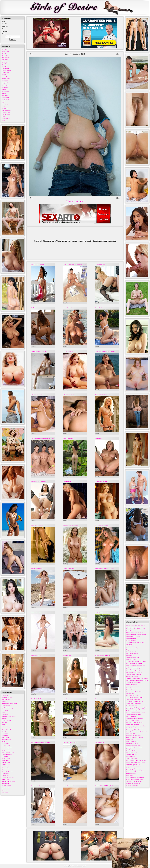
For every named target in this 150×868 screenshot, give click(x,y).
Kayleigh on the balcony (37, 264)
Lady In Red (129, 739)
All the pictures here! (75, 201)
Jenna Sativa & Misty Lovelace (134, 737)
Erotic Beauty (5, 69)
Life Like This (6, 774)
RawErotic (5, 101)
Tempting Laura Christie (101, 612)
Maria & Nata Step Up (132, 711)
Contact (4, 724)
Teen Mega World (6, 110)
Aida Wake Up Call (36, 655)
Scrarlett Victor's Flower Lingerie (135, 701)
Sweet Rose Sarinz (36, 786)
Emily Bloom (5, 67)
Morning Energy (6, 766)
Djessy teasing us (131, 756)
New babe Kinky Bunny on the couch (136, 661)
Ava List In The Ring (132, 652)
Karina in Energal (131, 694)
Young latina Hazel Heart (133, 657)
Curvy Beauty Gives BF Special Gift (136, 629)
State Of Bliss (5, 711)
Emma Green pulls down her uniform (136, 726)
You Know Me (6, 764)
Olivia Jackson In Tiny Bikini (134, 663)
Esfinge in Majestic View (133, 741)
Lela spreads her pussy (69, 395)
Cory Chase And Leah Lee (70, 612)
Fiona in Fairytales (131, 659)
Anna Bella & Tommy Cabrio (10, 703)
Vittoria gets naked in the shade (134, 633)
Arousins (4, 53)
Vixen (3, 116)
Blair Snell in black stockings (103, 395)
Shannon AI (98, 699)
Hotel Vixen (129, 775)
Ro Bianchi (34, 308)
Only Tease (5, 95)
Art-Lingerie (5, 55)
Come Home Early (100, 264)
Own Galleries (6, 24)
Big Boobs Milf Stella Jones (70, 525)
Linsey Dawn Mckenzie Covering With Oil (74, 264)
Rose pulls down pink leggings (134, 770)
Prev (32, 54)
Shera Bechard (67, 482)
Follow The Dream (7, 747)
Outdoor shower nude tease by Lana (136, 762)
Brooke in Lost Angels (132, 785)
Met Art (4, 84)
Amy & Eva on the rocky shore (134, 779)
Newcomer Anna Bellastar (133, 699)
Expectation (5, 793)
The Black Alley (6, 112)
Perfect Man (5, 791)
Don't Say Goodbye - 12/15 (75, 54)
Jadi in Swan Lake (68, 438)
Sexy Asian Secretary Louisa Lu (135, 667)
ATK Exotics (5, 57)
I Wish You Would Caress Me (134, 673)
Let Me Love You (6, 728)
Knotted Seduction (131, 751)
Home (4, 21)
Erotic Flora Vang (131, 734)
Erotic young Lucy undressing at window (137, 680)
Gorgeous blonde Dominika (133, 675)
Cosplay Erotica (6, 63)
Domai (4, 65)
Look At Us (5, 695)
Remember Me (6, 770)
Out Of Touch (5, 737)
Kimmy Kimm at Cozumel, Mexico (136, 713)
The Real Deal (99, 438)
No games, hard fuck (132, 755)
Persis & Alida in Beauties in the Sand (136, 760)
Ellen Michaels (67, 655)
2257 (85, 866)
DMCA (66, 866)
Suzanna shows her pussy (133, 690)
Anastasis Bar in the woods (133, 682)
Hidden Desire (6, 783)
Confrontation (5, 701)
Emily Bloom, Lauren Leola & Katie (136, 665)
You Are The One (6, 720)
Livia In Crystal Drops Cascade (134, 728)
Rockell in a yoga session (133, 768)
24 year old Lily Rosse (132, 705)
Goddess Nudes (6, 78)
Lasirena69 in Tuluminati (133, 686)
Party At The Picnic (36, 699)
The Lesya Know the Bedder (134, 669)
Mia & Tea (129, 644)
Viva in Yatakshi (130, 646)
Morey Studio (5, 86)
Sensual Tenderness (7, 705)
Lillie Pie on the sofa (132, 638)
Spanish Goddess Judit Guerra (39, 351)
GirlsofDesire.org (78, 866)
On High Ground (6, 785)
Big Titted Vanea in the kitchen (134, 722)
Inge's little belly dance (132, 654)
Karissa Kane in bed (131, 753)
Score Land (5, 105)
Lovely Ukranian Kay (69, 568)
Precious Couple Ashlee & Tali (134, 692)
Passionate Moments (7, 772)
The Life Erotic (6, 114)
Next (118, 54)
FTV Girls (4, 76)
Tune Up (4, 732)
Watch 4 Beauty (6, 118)
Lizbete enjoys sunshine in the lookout (136, 635)
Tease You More (6, 762)
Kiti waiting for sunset (132, 695)
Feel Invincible (6, 751)
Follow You (5, 734)
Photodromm (5, 97)
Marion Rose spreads (69, 786)
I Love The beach (68, 308)
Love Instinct (5, 749)
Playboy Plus (5, 99)
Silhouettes (5, 715)
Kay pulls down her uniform (134, 631)
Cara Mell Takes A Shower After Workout (137, 678)
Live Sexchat (5, 29)
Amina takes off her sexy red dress (135, 642)
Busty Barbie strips (68, 351)
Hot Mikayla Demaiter (101, 482)
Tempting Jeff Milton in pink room (135, 772)
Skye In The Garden (131, 684)
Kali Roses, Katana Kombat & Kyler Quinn (42, 438)
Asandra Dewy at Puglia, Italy (134, 781)
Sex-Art (4, 107)
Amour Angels (6, 51)
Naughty (34, 303)
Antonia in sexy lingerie (132, 720)
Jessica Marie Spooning (132, 724)
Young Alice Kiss (131, 749)
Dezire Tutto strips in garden (134, 745)
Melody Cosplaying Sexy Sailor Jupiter (137, 707)
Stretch (4, 713)
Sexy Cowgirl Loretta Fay (133, 783)
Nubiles (4, 93)
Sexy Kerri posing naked (101, 525)
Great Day (5, 741)
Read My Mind (130, 655)
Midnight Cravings (7, 697)
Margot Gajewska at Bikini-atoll (135, 718)
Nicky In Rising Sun (132, 758)
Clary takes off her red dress (134, 766)
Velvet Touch (5, 787)
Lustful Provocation (7, 755)
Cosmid (4, 61)
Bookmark (5, 34)
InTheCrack (5, 80)
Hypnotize (5, 718)
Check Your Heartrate (37, 612)
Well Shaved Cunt (100, 742)
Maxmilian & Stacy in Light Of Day (136, 709)
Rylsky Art (5, 103)
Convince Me (5, 768)
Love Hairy (5, 82)
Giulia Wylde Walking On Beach (135, 697)
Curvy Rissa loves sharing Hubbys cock (137, 732)
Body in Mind (5, 59)
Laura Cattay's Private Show (134, 730)
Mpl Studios (5, 88)
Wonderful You (6, 699)
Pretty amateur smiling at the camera (41, 742)
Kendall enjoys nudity (132, 648)
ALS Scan (4, 50)
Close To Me (5, 775)
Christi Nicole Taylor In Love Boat (135, 625)
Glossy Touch (98, 308)
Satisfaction (5, 756)
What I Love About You (8, 709)
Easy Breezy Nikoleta (37, 568)
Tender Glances (6, 760)
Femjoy (4, 74)
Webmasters (5, 31)
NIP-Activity (5, 91)
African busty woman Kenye (134, 703)
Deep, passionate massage (133, 650)
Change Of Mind (6, 730)
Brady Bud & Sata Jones (8, 781)
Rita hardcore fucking (37, 395)
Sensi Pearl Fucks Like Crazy (103, 655)
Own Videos (5, 26)
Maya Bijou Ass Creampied (38, 482)
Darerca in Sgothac (131, 716)
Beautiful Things (6, 739)
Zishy (3, 120)
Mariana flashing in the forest (134, 747)
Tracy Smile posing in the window (135, 777)
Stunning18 (5, 109)
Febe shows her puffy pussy (134, 735)
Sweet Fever (5, 735)
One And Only (6, 779)
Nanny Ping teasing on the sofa (134, 688)
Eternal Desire (6, 72)
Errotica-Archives (6, 70)
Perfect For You (6, 758)
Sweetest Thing (6, 745)
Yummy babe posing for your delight (105, 568)
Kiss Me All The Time (8, 777)
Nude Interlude (67, 699)
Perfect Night (5, 743)
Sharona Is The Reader (132, 676)
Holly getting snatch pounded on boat (105, 351)
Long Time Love (6, 707)
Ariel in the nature (131, 640)
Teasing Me (5, 726)
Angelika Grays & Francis (9, 716)
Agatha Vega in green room (133, 627)
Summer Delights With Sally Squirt (104, 786)
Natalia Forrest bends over (133, 764)
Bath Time (5, 722)
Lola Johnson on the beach (133, 636)
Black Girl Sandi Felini (37, 525)
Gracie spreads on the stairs (133, 715)
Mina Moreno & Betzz (8, 753)
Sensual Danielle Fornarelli (133, 671)
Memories (4, 789)
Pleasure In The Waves (132, 743)
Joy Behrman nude (131, 774)
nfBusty (4, 90)
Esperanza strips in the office (71, 742)
